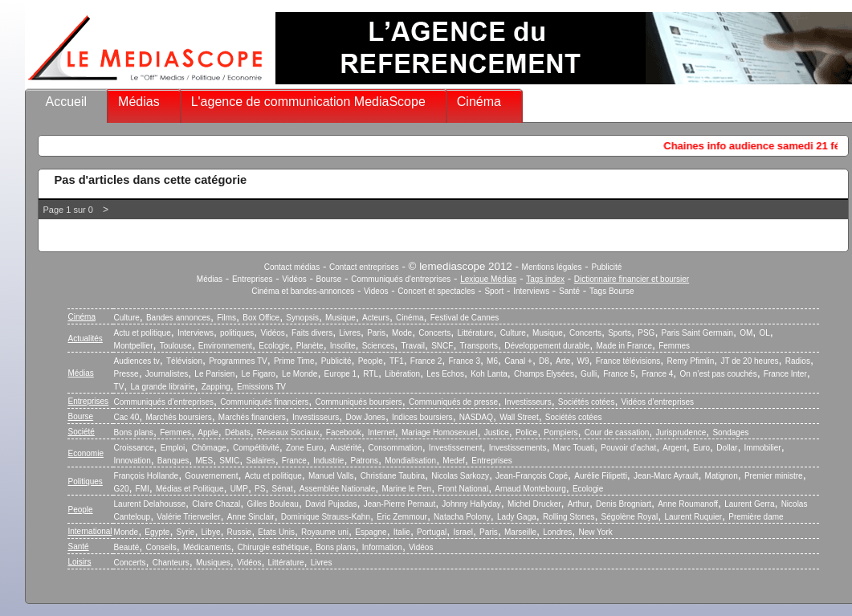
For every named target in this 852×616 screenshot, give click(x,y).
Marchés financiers (252, 417)
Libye (211, 532)
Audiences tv (137, 361)
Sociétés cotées (587, 402)
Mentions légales (552, 267)
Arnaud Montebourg (530, 489)
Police (526, 432)
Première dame (756, 517)
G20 (122, 489)
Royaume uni (325, 532)
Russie (240, 532)
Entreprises (253, 279)
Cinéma (479, 102)
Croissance (134, 448)
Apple (208, 432)
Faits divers (312, 333)
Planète (310, 346)
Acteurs (376, 318)
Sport (494, 291)
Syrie (186, 532)
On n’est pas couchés (719, 374)
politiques (237, 333)
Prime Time (294, 361)
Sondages (730, 432)
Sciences (379, 346)
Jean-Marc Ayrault (666, 476)
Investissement (456, 448)
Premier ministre (774, 476)
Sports (620, 333)
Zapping (216, 387)
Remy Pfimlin (690, 361)
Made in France (624, 346)
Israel (463, 532)
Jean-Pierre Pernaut (400, 504)
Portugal (432, 532)
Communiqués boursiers (358, 402)
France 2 (426, 361)
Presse (126, 374)
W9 (583, 361)
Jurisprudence (681, 432)
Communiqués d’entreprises (164, 402)
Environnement (225, 346)
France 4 (657, 374)
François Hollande (147, 476)
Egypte (157, 532)
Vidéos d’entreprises (658, 402)
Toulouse (176, 346)
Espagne (371, 532)
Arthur (579, 504)
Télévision (184, 361)
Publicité (606, 267)
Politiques (86, 481)
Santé (569, 291)
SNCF (442, 346)
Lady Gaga (517, 517)
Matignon (722, 476)
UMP (239, 489)
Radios (798, 361)
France (294, 461)
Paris (376, 333)
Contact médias (292, 267)
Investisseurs (528, 402)
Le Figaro (259, 374)
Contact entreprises (364, 267)
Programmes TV (238, 361)
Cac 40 (127, 417)
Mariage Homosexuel (440, 432)
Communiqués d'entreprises (401, 279)
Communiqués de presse (453, 402)
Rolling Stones (569, 517)
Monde (126, 532)
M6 (492, 361)
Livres (350, 333)
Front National (463, 489)
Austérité (346, 448)
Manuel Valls (331, 476)
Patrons (365, 461)
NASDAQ (476, 417)
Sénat (283, 489)
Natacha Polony (462, 517)
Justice (497, 432)
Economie (86, 453)
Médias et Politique (190, 489)
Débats (238, 432)
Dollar (727, 448)
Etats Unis (276, 532)
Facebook (344, 432)
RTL (371, 374)
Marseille (520, 532)
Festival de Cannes (465, 318)
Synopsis (302, 318)
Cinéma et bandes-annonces (303, 291)
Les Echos (445, 374)
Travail (413, 346)
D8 (544, 361)
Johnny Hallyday (471, 504)
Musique (340, 318)
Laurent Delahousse (150, 504)
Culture (127, 318)
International (90, 531)
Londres (557, 532)
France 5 (619, 374)
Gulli (589, 374)
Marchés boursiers (178, 417)
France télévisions (628, 361)
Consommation (395, 448)
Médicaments (207, 547)
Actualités (86, 339)
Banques (173, 461)
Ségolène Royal (630, 517)
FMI (143, 489)
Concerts (434, 333)
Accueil (67, 102)
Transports (479, 346)
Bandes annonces (178, 318)
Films (226, 318)
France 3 (464, 361)
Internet (381, 432)
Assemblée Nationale (338, 489)
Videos (376, 291)
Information (382, 547)
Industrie (328, 461)
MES (205, 461)
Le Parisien (214, 374)
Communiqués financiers (264, 402)
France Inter (785, 374)
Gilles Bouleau (272, 504)
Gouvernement (211, 476)
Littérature (475, 333)
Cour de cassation (617, 432)
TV (119, 387)
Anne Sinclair (251, 517)
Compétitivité (256, 448)
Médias (139, 102)
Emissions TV (261, 387)
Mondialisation (410, 461)
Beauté (127, 547)
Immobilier (763, 448)
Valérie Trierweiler (188, 517)
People (371, 361)
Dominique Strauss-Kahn (326, 517)
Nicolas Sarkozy (460, 476)
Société (82, 432)
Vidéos (294, 279)
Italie (402, 532)
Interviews (531, 291)
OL (764, 333)
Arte (563, 361)
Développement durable (547, 346)
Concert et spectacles (436, 291)
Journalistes (167, 374)
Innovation (132, 461)
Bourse (329, 279)
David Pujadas (331, 504)
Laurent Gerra (749, 504)
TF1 (397, 361)
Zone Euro (305, 448)
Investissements (518, 448)
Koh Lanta (489, 374)
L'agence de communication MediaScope (308, 102)
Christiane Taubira (393, 476)
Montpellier (134, 346)
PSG (646, 333)
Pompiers (561, 432)
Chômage (208, 448)
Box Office (261, 318)
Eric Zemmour (402, 517)
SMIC (229, 461)
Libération (402, 374)
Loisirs (80, 562)
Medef (454, 461)
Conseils (161, 547)
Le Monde (300, 374)
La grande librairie (162, 387)
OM (746, 333)
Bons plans (134, 432)
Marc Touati (574, 448)
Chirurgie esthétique (274, 547)
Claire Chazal (216, 504)
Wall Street (519, 417)
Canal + (518, 361)
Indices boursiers (422, 417)
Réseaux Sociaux (288, 432)
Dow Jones (365, 417)
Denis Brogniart (624, 504)
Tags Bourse (612, 291)
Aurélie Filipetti (601, 476)
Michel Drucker (534, 504)
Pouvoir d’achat (628, 448)
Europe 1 (341, 374)
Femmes (674, 346)
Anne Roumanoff (688, 504)
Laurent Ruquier (693, 517)
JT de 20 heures (750, 361)
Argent (674, 448)
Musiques (213, 563)
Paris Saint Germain (697, 333)
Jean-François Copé (532, 476)
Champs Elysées (544, 374)
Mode (402, 333)
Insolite (343, 346)
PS (260, 489)
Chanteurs (171, 563)
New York (596, 532)
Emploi (173, 448)
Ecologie (274, 346)
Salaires (260, 461)
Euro (701, 448)
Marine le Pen (406, 489)
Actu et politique (143, 333)
